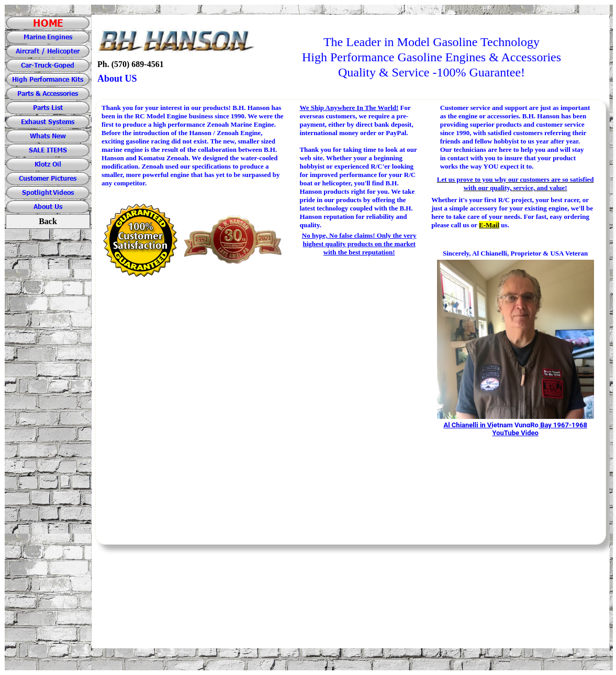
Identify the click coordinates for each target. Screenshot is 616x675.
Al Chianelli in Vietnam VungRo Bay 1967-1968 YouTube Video (515, 429)
